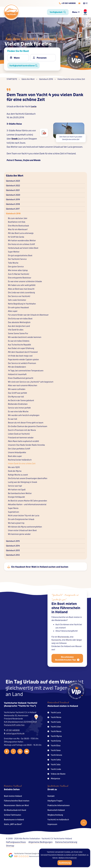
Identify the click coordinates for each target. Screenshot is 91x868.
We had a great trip (16, 523)
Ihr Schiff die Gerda (16, 237)
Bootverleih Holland (56, 810)
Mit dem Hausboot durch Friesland (23, 352)
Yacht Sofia (54, 760)
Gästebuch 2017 (13, 209)
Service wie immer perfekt (19, 408)
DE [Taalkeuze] (85, 3)
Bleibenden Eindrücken (18, 404)
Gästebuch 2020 (13, 195)
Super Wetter (14, 252)
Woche (69, 643)
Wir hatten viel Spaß (17, 490)
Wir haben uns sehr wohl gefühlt (22, 285)
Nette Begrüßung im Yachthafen (22, 304)
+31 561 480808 (13, 730)
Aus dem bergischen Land (19, 326)
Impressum (52, 824)
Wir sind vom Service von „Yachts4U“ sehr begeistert (31, 382)
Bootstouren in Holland (14, 820)
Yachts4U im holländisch (58, 820)
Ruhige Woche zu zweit (18, 475)
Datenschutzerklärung (66, 842)
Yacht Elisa (54, 746)
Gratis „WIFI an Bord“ (13, 824)
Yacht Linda (54, 769)
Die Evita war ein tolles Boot (20, 319)
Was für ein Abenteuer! (18, 230)
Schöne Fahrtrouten (13, 815)
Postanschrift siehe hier (14, 725)
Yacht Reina (54, 717)
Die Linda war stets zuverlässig (21, 293)
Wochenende (63, 639)
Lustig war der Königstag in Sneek (22, 482)
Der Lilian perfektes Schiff (19, 449)
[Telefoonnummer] (67, 3)
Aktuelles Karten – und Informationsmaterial (27, 505)
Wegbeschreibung (55, 815)
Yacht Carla (54, 722)
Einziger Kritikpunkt (16, 497)
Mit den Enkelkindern (17, 367)
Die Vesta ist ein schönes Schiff (21, 244)
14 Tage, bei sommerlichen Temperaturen (26, 371)
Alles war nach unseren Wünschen (23, 386)
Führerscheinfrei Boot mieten (17, 801)
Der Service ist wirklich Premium (22, 363)
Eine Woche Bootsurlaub (18, 226)
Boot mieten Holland (13, 796)
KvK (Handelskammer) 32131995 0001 (20, 722)
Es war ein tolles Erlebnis (19, 341)
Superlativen (14, 512)
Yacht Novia (54, 731)
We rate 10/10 (14, 467)
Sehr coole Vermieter (17, 300)
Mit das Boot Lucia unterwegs (21, 233)
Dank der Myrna (15, 471)
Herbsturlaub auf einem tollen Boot (23, 248)
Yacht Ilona (54, 750)
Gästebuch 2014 (13, 546)
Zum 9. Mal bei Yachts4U (19, 274)
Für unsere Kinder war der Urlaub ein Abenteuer (28, 315)
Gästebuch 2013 (13, 551)
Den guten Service (16, 267)
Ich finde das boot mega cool (20, 356)
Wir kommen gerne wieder (19, 534)
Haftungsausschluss (16, 842)
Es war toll (13, 419)
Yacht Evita (54, 741)
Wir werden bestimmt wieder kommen (25, 337)
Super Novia (13, 508)
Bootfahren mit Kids (17, 222)
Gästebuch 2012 (13, 555)
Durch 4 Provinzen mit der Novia (22, 430)
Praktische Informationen (59, 805)
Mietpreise (54, 779)
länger (79, 643)
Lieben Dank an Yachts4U (19, 434)
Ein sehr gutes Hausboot (18, 308)
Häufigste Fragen (55, 801)
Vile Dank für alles (16, 330)
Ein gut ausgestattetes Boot (20, 256)
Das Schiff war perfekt (17, 393)
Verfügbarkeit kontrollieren (23, 66)
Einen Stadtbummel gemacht (21, 378)
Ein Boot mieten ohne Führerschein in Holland (66, 611)
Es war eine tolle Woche (18, 412)
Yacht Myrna (55, 736)
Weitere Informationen (68, 858)
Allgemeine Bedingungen (41, 842)
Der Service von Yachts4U (19, 296)
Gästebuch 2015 (13, 541)
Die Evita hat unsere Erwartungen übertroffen (28, 478)
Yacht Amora (55, 755)
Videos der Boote (56, 774)
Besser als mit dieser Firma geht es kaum (26, 423)
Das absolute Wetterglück (19, 322)
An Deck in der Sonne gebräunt (21, 401)
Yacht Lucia (54, 713)
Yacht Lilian (54, 727)
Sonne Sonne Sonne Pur (18, 334)
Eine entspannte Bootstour (20, 278)
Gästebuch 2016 (13, 214)
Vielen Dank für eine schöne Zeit (22, 464)
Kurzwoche (56, 643)
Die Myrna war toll (16, 397)
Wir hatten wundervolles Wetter (22, 241)
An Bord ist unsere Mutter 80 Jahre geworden (27, 501)
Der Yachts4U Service (17, 259)
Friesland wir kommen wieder (21, 438)
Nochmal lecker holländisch (20, 460)
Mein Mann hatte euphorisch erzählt (23, 441)
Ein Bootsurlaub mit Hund (15, 810)
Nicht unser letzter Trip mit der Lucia (24, 516)
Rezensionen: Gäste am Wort (16, 805)
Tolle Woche (13, 263)
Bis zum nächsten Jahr (18, 218)
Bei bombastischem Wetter (20, 493)
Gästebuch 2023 (13, 181)
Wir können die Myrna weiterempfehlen (25, 527)
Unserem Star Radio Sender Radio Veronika (26, 445)
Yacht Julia (54, 765)
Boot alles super (15, 456)
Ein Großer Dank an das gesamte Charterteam (28, 426)
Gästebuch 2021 (13, 190)
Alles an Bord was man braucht (21, 289)
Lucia (34, 106)
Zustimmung (65, 863)
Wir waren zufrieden (17, 389)
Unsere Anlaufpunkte (17, 453)
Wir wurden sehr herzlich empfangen (24, 415)
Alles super (13, 311)
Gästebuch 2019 (13, 200)
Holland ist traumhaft (17, 374)
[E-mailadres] (79, 3)
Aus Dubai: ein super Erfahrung (21, 348)
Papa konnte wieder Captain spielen (23, 360)
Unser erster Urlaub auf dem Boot (22, 530)
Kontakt (51, 796)
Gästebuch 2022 (13, 186)
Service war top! (15, 486)
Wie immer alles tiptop (18, 270)
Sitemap (10, 846)
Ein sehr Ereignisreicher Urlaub (21, 519)
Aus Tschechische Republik (19, 345)
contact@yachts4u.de (15, 734)
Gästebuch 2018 (13, 204)
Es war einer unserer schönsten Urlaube (25, 282)
